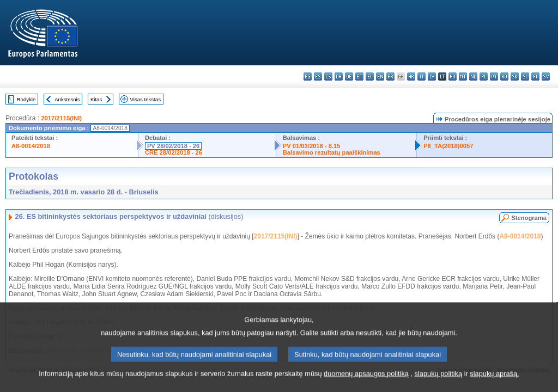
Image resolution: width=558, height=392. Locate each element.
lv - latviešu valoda (432, 76)
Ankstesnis (67, 99)
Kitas (96, 99)
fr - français (390, 76)
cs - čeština (328, 76)
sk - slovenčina (515, 76)
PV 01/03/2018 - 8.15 (312, 146)
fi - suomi (535, 76)
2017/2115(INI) (61, 118)
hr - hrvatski (411, 76)
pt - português (494, 76)
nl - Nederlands (473, 76)
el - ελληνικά (370, 76)
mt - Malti (463, 76)
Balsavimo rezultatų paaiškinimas (332, 152)
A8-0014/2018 (31, 146)
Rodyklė (26, 99)
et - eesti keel (359, 76)
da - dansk (339, 76)
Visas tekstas (145, 99)
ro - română (504, 76)
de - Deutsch (349, 76)
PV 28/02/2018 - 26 (173, 146)
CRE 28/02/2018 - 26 (174, 152)
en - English (380, 76)
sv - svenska (546, 76)
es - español (318, 76)
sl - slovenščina (525, 76)
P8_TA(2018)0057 (448, 146)
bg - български (308, 76)
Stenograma (529, 218)
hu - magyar (453, 76)
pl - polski (484, 76)
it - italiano (421, 76)
